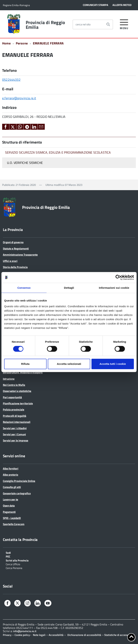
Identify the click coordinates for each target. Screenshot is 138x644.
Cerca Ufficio (13, 564)
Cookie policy (22, 635)
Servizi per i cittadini (15, 428)
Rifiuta (25, 364)
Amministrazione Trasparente (20, 255)
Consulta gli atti (12, 487)
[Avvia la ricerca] (108, 24)
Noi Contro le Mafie (14, 385)
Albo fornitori (11, 469)
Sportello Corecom (14, 524)
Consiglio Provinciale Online (19, 481)
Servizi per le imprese (16, 440)
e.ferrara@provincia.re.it (19, 98)
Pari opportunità (12, 397)
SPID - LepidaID (12, 518)
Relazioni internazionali (17, 422)
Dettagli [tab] (69, 288)
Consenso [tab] (24, 288)
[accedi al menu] (124, 24)
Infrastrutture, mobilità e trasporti (23, 372)
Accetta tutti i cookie (113, 364)
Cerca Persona (14, 568)
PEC (8, 556)
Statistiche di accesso (116, 635)
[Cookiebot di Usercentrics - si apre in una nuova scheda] (118, 277)
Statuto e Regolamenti (16, 249)
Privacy (7, 635)
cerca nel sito (83, 24)
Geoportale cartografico (17, 493)
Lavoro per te (11, 499)
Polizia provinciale (14, 410)
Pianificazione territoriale (18, 403)
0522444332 (11, 80)
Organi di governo (13, 242)
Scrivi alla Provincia (17, 560)
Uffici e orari (10, 261)
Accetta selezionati (69, 364)
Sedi (8, 552)
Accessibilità (56, 635)
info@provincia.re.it (25, 631)
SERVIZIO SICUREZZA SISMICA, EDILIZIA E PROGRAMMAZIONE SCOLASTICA (58, 152)
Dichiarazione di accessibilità (84, 635)
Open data (9, 506)
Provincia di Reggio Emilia (45, 25)
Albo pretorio (11, 475)
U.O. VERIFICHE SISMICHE (25, 163)
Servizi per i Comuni (14, 434)
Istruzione (9, 379)
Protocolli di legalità (15, 416)
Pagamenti (9, 512)
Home (6, 43)
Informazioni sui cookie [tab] (114, 288)
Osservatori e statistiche (17, 391)
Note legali (39, 635)
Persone (22, 43)
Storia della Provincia (15, 267)
